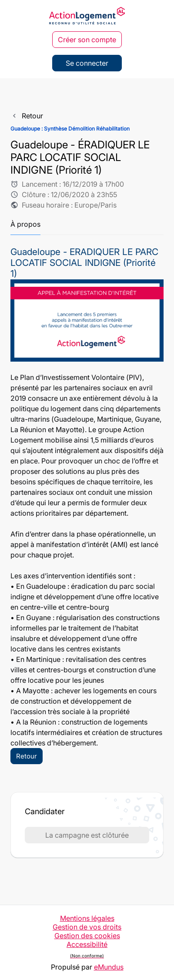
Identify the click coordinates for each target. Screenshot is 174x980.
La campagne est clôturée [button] (87, 835)
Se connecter (87, 63)
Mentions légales (87, 918)
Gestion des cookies (87, 936)
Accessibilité (87, 951)
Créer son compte (87, 40)
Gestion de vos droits (87, 927)
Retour (27, 756)
